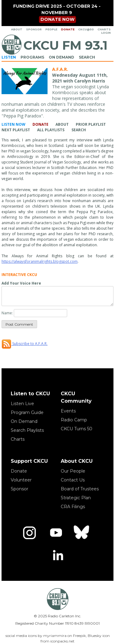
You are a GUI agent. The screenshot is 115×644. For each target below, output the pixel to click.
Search (87, 57)
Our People (73, 471)
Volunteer (21, 480)
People (51, 29)
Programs (32, 57)
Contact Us (73, 480)
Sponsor (34, 29)
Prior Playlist (91, 124)
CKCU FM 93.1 (65, 45)
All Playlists (51, 130)
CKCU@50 (86, 29)
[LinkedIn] (58, 556)
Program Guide (27, 412)
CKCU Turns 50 (77, 429)
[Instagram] (29, 533)
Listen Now (13, 124)
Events (68, 411)
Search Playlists (27, 430)
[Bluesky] (82, 533)
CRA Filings (73, 507)
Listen (9, 57)
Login (106, 33)
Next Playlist (16, 130)
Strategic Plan (76, 498)
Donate (68, 29)
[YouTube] (56, 533)
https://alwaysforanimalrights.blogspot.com (40, 261)
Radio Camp (74, 420)
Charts (104, 29)
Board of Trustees (80, 489)
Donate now (57, 19)
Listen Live (22, 404)
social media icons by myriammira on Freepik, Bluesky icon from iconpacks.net (58, 638)
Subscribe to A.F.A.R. (25, 344)
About (17, 29)
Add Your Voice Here (21, 283)
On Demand (61, 57)
